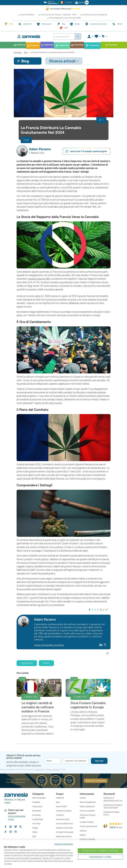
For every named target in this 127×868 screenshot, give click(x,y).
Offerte (35, 832)
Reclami (83, 835)
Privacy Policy (40, 770)
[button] (22, 151)
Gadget (35, 828)
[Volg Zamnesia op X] (20, 827)
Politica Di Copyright (87, 839)
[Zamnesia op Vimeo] (15, 827)
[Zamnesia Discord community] (15, 832)
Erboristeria (37, 811)
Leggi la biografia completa (49, 645)
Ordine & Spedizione (87, 806)
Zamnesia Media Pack (64, 824)
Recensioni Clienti (63, 819)
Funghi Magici (38, 819)
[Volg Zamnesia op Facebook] (6, 827)
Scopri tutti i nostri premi (96, 781)
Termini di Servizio (53, 770)
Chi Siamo (60, 815)
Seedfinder (60, 798)
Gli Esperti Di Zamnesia (65, 832)
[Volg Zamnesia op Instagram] (11, 827)
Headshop (36, 802)
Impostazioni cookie (100, 857)
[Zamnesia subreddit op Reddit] (11, 832)
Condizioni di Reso (87, 822)
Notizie (46, 663)
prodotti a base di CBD (39, 279)
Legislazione (27, 663)
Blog (58, 802)
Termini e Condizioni (87, 811)
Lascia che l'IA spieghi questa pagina (86, 151)
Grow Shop (36, 824)
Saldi (34, 836)
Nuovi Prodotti (62, 806)
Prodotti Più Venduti (64, 811)
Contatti (83, 798)
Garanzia (83, 831)
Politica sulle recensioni (89, 826)
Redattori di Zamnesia (64, 828)
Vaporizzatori (37, 806)
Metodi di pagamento (88, 802)
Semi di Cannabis (39, 798)
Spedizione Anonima (64, 836)
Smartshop (36, 815)
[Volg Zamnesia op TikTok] (6, 832)
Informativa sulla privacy (64, 844)
